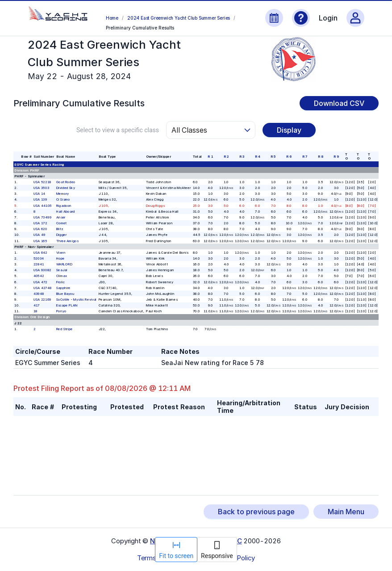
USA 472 (40, 282)
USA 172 (40, 223)
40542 (39, 276)
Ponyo (61, 311)
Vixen (61, 252)
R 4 (258, 157)
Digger (62, 235)
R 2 (226, 157)
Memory (63, 194)
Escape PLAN (67, 305)
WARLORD (64, 264)
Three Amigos (67, 241)
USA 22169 (42, 300)
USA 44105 (43, 205)
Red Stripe (65, 329)
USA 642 (40, 252)
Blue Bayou (65, 294)
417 (37, 305)
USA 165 (40, 241)
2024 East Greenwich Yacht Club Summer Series (179, 18)
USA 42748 (43, 288)
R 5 (273, 157)
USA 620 (40, 229)
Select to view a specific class (118, 130)
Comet (62, 223)
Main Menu (346, 512)
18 (35, 311)
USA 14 (40, 194)
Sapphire (63, 288)
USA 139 (40, 199)
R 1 (210, 157)
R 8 (321, 157)
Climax (62, 276)
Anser (61, 217)
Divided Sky (66, 188)
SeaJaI (62, 270)
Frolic (60, 282)
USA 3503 (41, 188)
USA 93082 (42, 270)
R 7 (305, 157)
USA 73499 (43, 217)
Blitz (60, 229)
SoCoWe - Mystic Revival (77, 300)
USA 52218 (42, 182)
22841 (39, 264)
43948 (39, 294)
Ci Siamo (63, 199)
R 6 (289, 157)
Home (112, 18)
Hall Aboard (66, 211)
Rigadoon (64, 205)
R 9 (336, 157)
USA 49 (40, 235)
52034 (39, 258)
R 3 (242, 157)
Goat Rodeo (66, 182)
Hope (60, 258)
